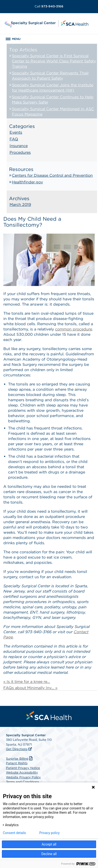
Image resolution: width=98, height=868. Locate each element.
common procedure (74, 329)
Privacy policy (49, 833)
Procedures (20, 152)
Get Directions (17, 749)
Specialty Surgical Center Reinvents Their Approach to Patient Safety (50, 76)
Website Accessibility (22, 772)
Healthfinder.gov (27, 182)
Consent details (14, 833)
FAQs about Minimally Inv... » (30, 688)
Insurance (19, 146)
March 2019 (20, 205)
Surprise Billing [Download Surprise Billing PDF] (20, 759)
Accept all (49, 844)
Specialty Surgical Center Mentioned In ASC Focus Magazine (53, 112)
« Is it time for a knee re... (27, 682)
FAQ (14, 139)
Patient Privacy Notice (23, 768)
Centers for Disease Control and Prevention (52, 175)
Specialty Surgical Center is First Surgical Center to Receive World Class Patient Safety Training (54, 61)
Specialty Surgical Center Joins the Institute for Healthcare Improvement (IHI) (53, 88)
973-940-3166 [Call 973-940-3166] (49, 6)
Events (16, 132)
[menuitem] (49, 715)
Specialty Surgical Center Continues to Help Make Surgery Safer (53, 100)
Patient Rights (17, 763)
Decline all (49, 854)
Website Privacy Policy (23, 777)
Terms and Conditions (22, 782)
